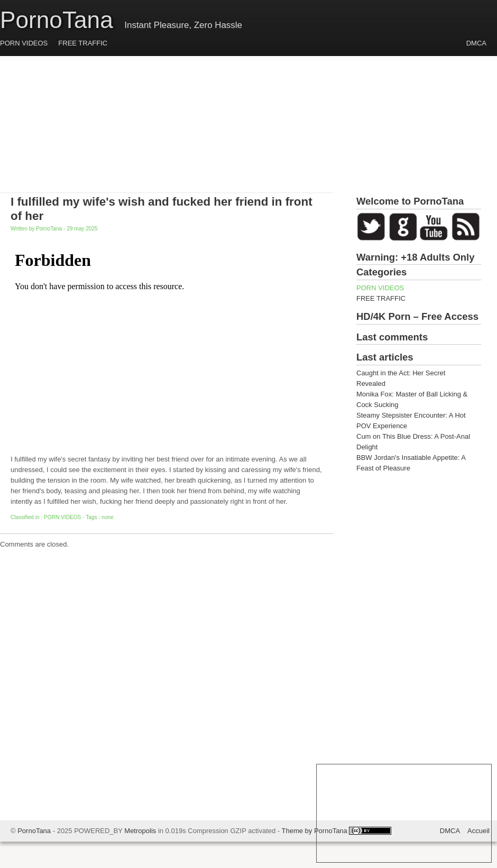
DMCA (476, 43)
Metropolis (140, 831)
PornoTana (57, 20)
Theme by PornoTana (315, 831)
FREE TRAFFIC (83, 43)
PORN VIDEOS (24, 43)
